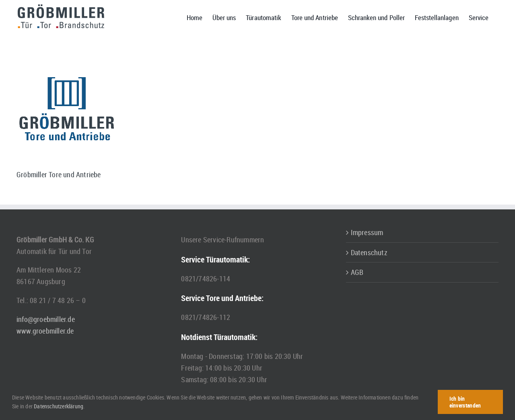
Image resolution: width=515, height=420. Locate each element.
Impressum (367, 232)
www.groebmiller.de (45, 331)
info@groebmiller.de (46, 319)
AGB (357, 272)
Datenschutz (369, 252)
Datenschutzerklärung (59, 406)
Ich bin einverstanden (465, 402)
